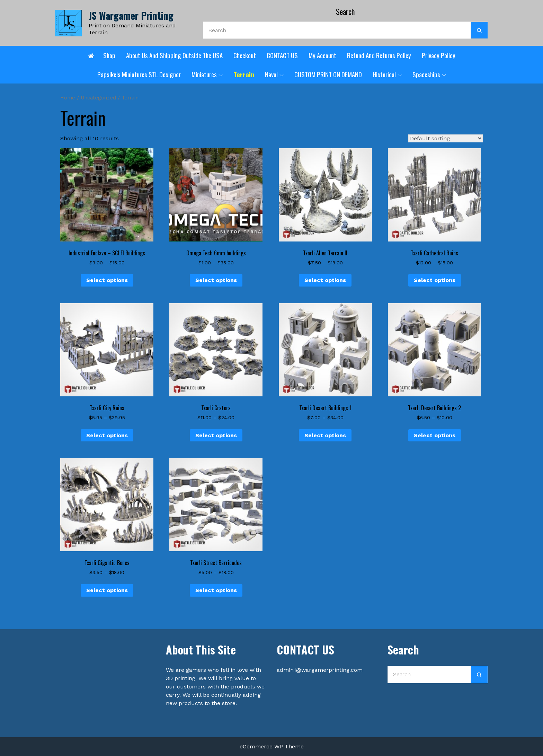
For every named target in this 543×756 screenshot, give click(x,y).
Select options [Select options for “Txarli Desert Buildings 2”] (435, 435)
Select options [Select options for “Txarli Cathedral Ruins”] (435, 280)
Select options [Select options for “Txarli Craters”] (216, 435)
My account (322, 55)
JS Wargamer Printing (131, 15)
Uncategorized (98, 98)
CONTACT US (282, 55)
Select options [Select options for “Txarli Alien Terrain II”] (325, 280)
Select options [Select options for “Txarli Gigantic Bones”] (107, 590)
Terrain (244, 74)
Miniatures (207, 74)
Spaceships (429, 74)
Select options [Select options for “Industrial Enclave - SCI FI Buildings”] (107, 280)
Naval (274, 74)
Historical (387, 74)
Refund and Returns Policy (379, 55)
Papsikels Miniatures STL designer (139, 74)
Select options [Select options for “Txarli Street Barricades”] (216, 590)
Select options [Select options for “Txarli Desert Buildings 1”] (325, 435)
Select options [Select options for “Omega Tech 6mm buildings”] (216, 280)
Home (68, 98)
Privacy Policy (439, 55)
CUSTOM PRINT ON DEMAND (328, 74)
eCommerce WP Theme (272, 746)
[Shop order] (446, 138)
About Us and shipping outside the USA (174, 55)
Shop (109, 55)
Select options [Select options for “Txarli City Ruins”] (107, 435)
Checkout (245, 55)
